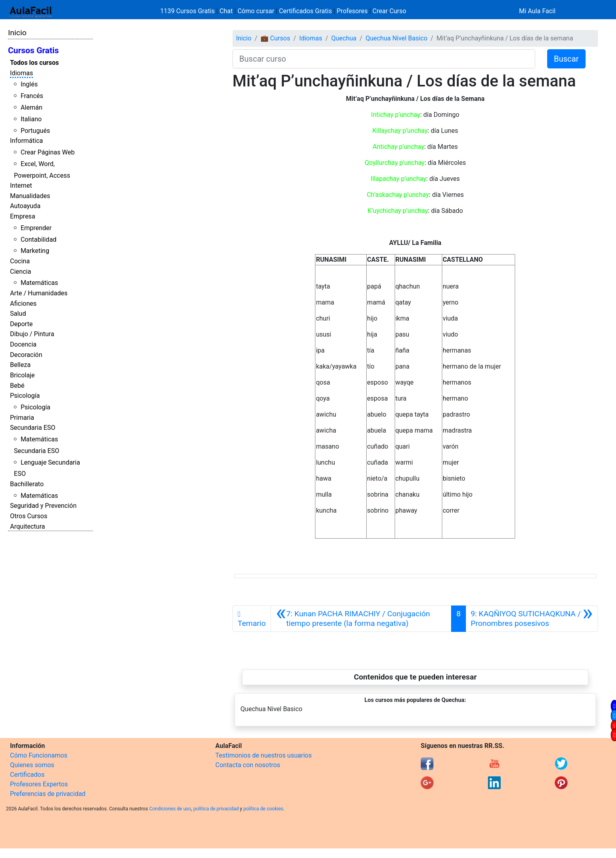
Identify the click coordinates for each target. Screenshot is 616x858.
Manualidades (30, 196)
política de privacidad (216, 809)
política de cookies (263, 809)
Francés (32, 96)
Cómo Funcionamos (39, 755)
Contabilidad (38, 240)
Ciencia (21, 272)
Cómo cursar (256, 11)
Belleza (20, 365)
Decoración (26, 355)
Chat (226, 11)
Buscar (566, 59)
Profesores (352, 11)
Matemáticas (39, 283)
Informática (26, 141)
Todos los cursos (34, 63)
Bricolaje (22, 375)
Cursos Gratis (33, 50)
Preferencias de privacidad (48, 794)
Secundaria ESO (33, 428)
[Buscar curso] (384, 59)
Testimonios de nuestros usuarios (264, 755)
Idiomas (21, 73)
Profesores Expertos (39, 784)
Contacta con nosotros (248, 765)
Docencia (23, 344)
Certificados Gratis (305, 11)
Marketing (35, 251)
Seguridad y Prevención (43, 506)
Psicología (25, 396)
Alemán (31, 107)
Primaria (22, 418)
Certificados (27, 775)
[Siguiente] (532, 619)
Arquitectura (27, 526)
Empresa (23, 216)
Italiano (31, 119)
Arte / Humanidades (39, 293)
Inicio (17, 33)
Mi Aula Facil (537, 11)
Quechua (344, 38)
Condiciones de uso (170, 809)
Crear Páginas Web (47, 152)
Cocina (20, 261)
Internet (21, 185)
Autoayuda (25, 206)
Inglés (29, 84)
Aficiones (23, 304)
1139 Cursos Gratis (188, 11)
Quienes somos (32, 765)
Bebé (17, 386)
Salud (18, 314)
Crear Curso (389, 11)
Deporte (21, 324)
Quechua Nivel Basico (396, 38)
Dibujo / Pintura (32, 334)
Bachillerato (27, 484)
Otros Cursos (29, 516)
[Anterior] (361, 619)
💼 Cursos (275, 38)
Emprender (36, 228)
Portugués (35, 131)
